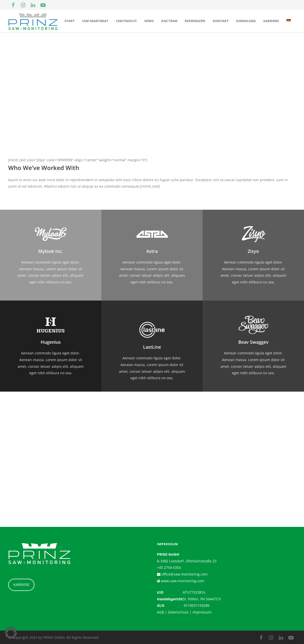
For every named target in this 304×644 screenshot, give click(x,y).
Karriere (271, 21)
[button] (11, 633)
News (149, 21)
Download (246, 21)
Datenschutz (178, 612)
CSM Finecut (126, 21)
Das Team (169, 21)
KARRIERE (21, 585)
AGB (160, 612)
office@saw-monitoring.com (184, 574)
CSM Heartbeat (95, 21)
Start (70, 21)
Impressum (202, 612)
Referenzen (195, 21)
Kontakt (221, 21)
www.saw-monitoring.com (182, 581)
